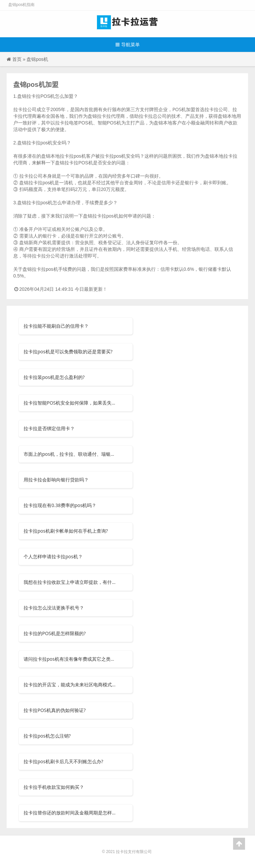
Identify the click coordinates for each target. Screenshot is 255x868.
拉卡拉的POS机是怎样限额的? (55, 633)
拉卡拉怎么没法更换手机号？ (54, 608)
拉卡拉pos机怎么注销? (47, 736)
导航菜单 (128, 44)
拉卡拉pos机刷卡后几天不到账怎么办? (63, 761)
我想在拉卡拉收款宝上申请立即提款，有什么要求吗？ (70, 582)
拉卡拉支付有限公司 (134, 852)
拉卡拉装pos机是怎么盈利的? (54, 377)
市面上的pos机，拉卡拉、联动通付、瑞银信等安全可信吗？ (70, 454)
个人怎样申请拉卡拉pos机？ (53, 556)
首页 (17, 59)
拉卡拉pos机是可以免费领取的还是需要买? (68, 351)
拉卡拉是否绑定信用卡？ (49, 428)
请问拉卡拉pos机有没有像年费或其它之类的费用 (70, 659)
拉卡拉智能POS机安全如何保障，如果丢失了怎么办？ (70, 403)
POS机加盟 (184, 109)
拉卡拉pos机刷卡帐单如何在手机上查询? (66, 531)
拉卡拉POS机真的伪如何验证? (55, 710)
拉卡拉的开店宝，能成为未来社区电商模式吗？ (70, 685)
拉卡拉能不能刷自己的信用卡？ (56, 326)
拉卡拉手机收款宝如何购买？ (54, 787)
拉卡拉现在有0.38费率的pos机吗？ (60, 505)
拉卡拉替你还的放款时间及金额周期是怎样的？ (70, 813)
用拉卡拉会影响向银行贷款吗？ (56, 480)
